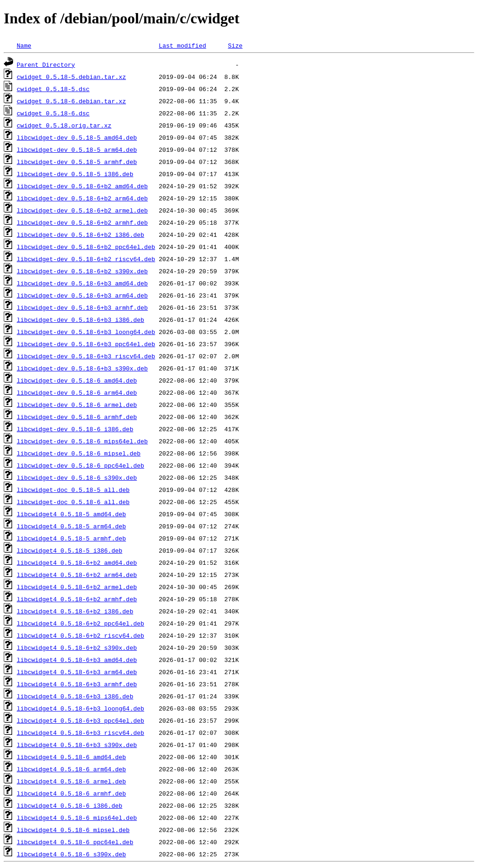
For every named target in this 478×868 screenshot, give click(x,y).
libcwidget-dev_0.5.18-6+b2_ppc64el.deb (86, 247)
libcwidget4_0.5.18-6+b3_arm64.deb (77, 672)
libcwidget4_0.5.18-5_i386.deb (70, 550)
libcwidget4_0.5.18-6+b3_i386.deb (75, 696)
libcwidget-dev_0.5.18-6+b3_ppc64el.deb (86, 344)
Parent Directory (46, 64)
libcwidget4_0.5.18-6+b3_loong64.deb (81, 708)
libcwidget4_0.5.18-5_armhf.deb (71, 538)
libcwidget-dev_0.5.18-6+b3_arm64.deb (82, 295)
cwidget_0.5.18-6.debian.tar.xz (71, 101)
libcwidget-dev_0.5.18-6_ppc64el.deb (81, 465)
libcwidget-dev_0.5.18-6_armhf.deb (77, 417)
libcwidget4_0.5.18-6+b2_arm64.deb (77, 575)
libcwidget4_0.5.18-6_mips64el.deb (77, 818)
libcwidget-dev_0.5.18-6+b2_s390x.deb (82, 271)
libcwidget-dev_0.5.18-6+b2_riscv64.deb (86, 259)
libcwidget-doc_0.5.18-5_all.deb (73, 490)
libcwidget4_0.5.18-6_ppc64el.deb (75, 842)
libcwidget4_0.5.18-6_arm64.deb (71, 769)
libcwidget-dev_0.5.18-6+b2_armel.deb (82, 210)
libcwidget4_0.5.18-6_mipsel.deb (73, 830)
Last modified (182, 45)
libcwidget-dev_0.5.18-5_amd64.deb (77, 137)
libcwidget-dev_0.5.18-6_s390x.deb (77, 477)
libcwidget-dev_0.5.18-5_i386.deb (75, 174)
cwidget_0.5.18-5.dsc (53, 89)
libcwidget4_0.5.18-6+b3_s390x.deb (77, 745)
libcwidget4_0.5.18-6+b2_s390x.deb (77, 647)
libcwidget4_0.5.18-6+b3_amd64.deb (77, 660)
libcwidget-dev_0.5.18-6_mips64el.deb (82, 441)
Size (235, 45)
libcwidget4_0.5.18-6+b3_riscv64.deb (81, 733)
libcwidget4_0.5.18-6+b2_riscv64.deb (81, 635)
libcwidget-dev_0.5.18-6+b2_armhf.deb (82, 222)
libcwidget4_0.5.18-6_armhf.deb (71, 793)
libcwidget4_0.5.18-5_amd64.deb (71, 514)
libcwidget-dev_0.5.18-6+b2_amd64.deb (82, 186)
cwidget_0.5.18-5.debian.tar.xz (71, 77)
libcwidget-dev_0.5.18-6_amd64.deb (77, 380)
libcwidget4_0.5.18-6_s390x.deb (71, 854)
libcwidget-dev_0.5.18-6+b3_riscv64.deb (86, 356)
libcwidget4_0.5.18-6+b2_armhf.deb (77, 599)
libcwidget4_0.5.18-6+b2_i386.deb (75, 611)
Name (24, 45)
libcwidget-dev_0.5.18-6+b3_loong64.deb (86, 332)
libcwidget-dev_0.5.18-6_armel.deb (77, 405)
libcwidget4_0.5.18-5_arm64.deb (71, 526)
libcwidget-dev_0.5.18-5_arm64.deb (77, 149)
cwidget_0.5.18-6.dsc (53, 113)
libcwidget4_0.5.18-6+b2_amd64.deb (77, 562)
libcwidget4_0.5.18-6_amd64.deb (71, 757)
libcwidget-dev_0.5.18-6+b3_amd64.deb (82, 283)
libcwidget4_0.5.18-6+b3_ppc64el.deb (81, 720)
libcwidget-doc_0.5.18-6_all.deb (73, 502)
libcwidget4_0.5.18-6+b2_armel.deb (77, 587)
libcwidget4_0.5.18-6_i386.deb (70, 805)
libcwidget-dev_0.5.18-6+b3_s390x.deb (82, 368)
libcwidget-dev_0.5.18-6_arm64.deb (77, 392)
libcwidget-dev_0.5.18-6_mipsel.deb (79, 453)
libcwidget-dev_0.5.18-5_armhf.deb (77, 162)
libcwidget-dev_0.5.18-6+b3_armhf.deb (82, 307)
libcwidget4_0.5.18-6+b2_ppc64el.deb (81, 623)
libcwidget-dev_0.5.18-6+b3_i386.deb (81, 320)
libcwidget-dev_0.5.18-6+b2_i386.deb (81, 235)
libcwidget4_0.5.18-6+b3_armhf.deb (77, 684)
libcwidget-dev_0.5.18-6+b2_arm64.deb (82, 198)
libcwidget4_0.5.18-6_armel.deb (71, 781)
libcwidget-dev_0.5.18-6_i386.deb (75, 429)
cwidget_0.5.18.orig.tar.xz (64, 125)
